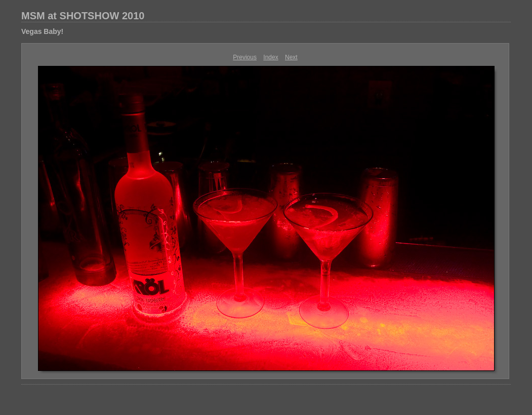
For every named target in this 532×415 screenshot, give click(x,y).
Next (291, 57)
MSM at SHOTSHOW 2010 (83, 16)
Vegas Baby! (42, 31)
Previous (245, 57)
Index (271, 57)
